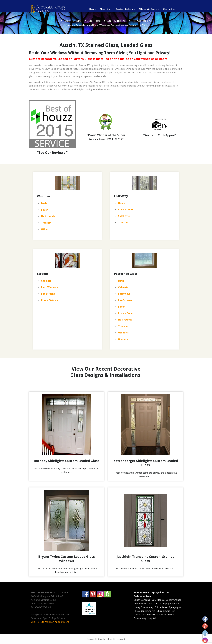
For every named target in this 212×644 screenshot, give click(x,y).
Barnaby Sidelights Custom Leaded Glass (67, 461)
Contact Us (169, 9)
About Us (105, 9)
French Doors (126, 313)
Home (93, 9)
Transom (46, 223)
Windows (123, 333)
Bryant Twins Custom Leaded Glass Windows (67, 559)
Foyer (121, 307)
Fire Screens (125, 300)
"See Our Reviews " (52, 152)
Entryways (124, 294)
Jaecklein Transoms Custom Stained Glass (146, 559)
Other (44, 229)
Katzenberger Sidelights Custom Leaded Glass (146, 463)
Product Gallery (124, 9)
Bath (121, 281)
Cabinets (123, 287)
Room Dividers (49, 300)
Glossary (123, 339)
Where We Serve (148, 9)
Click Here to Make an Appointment (50, 622)
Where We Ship (126, 25)
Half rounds (125, 320)
